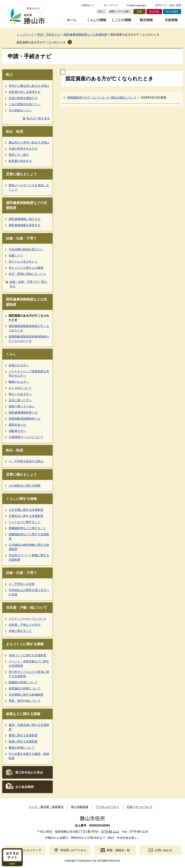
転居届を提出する (20, 161)
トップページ (25, 35)
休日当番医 (172, 12)
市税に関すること (20, 631)
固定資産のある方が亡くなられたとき (41, 42)
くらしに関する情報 (21, 499)
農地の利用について (22, 748)
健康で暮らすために (22, 406)
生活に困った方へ (20, 400)
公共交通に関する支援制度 (26, 510)
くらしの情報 (96, 20)
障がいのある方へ (20, 394)
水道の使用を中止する (23, 149)
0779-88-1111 (110, 832)
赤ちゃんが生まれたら (23, 262)
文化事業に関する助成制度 (26, 695)
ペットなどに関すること (25, 522)
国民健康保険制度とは (23, 413)
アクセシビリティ (107, 807)
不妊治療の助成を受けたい (26, 249)
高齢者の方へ (17, 431)
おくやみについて (20, 388)
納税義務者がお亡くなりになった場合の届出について (102, 98)
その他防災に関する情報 (25, 486)
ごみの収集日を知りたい (25, 104)
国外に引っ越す (19, 155)
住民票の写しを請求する (25, 92)
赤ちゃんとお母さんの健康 (26, 268)
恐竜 (139, 12)
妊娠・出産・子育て (21, 238)
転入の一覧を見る (38, 118)
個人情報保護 (80, 807)
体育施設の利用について (25, 688)
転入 (9, 75)
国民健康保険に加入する (25, 219)
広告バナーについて (140, 807)
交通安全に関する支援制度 (26, 516)
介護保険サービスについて (26, 437)
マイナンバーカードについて (27, 619)
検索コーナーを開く (120, 11)
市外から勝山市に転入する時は (29, 86)
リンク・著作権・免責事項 (46, 807)
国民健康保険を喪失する (25, 225)
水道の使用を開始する (23, 98)
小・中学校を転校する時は (26, 461)
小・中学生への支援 (22, 584)
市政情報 (171, 20)
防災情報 (154, 12)
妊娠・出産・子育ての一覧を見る (28, 284)
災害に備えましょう (21, 174)
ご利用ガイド (87, 5)
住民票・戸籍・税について (27, 608)
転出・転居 (15, 131)
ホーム (72, 20)
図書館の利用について (23, 682)
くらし (11, 354)
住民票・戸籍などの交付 (25, 625)
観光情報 (146, 20)
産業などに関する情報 (23, 714)
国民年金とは (17, 425)
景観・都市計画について (25, 701)
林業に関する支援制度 (23, 742)
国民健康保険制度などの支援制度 (85, 35)
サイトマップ (111, 5)
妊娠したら (16, 255)
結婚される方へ (19, 365)
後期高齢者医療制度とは (25, 419)
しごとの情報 (121, 20)
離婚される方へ (19, 382)
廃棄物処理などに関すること (27, 528)
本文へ (101, 11)
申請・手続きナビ (49, 35)
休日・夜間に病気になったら (27, 274)
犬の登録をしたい (20, 110)
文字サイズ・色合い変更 (168, 5)
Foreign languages (136, 5)
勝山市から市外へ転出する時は (29, 143)
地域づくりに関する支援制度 (27, 655)
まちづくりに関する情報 (25, 644)
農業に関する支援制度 (23, 735)
